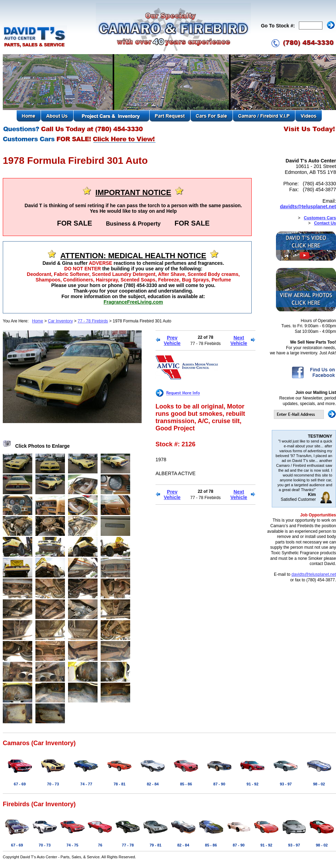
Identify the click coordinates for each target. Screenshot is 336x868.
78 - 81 (119, 784)
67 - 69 (20, 784)
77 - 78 (128, 845)
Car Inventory (60, 321)
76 (100, 845)
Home (37, 321)
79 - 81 (156, 845)
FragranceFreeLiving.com (133, 302)
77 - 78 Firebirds (93, 321)
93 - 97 (286, 784)
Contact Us (325, 223)
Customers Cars (320, 218)
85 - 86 (186, 784)
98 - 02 (319, 784)
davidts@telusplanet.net (308, 207)
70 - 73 (53, 784)
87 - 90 (219, 784)
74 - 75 (72, 845)
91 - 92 (252, 784)
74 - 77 (86, 784)
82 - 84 (153, 784)
